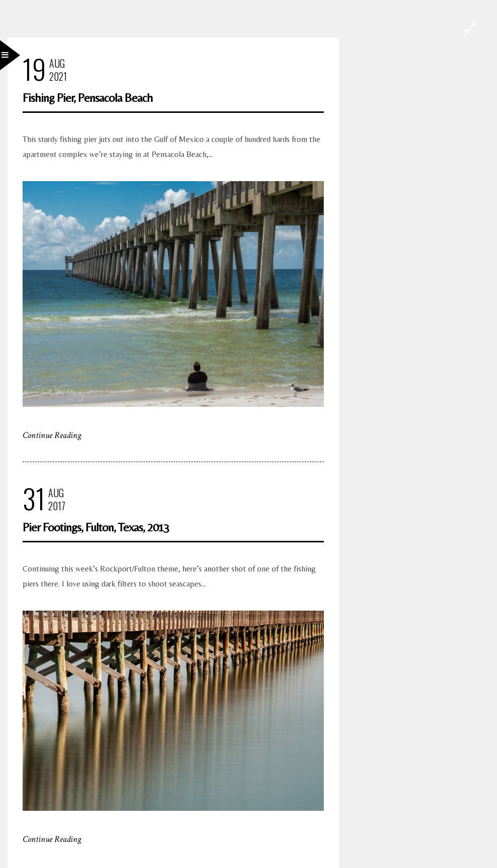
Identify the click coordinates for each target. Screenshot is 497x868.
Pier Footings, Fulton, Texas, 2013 (96, 527)
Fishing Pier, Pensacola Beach (88, 98)
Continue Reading (52, 435)
